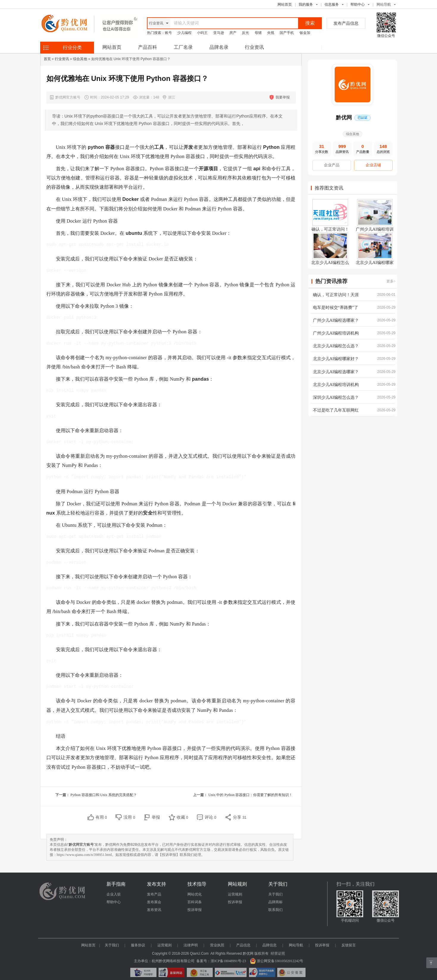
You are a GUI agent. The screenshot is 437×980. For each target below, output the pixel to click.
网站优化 (195, 894)
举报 (156, 817)
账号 (168, 33)
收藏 (183, 817)
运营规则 (235, 894)
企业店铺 (373, 165)
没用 (129, 817)
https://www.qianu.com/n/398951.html (84, 855)
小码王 (202, 33)
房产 (233, 33)
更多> (391, 281)
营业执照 (217, 945)
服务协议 (138, 945)
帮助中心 (358, 4)
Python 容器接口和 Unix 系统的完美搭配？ (104, 795)
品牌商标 (275, 902)
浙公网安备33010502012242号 (277, 961)
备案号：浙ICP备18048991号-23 (221, 961)
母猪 (258, 33)
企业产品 (332, 165)
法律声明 (191, 945)
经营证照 (278, 954)
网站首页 (285, 4)
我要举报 (283, 97)
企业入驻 (114, 894)
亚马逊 (219, 33)
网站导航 (296, 945)
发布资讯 (154, 910)
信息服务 (332, 4)
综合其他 (80, 59)
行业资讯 (254, 47)
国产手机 (287, 33)
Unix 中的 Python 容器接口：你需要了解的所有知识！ (250, 795)
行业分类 (72, 47)
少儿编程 (184, 33)
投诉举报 (195, 910)
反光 (245, 33)
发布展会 (154, 902)
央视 (271, 33)
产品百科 (148, 47)
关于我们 (275, 894)
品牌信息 (270, 945)
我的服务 (306, 4)
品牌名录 (219, 47)
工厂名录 (183, 47)
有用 (101, 817)
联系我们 (275, 910)
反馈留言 (349, 945)
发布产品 (154, 894)
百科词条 (195, 902)
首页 (47, 59)
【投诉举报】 (169, 855)
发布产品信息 (346, 23)
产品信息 (243, 945)
